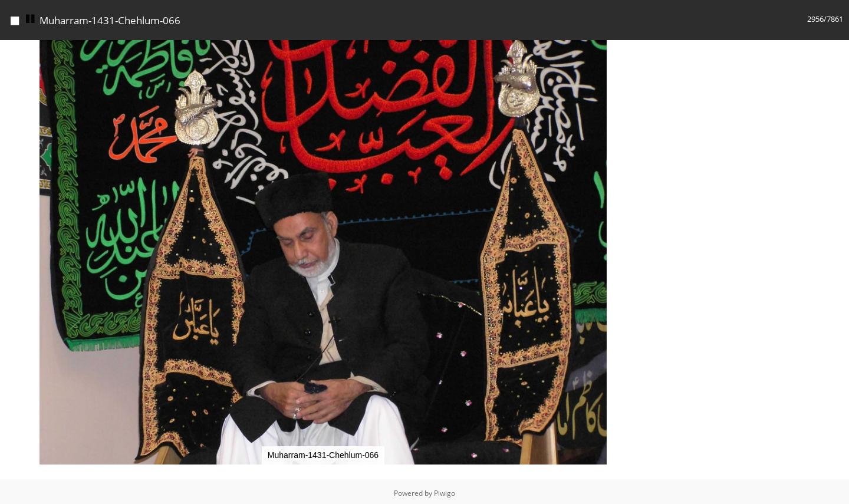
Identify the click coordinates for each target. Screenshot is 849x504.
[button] (636, 51)
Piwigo (445, 493)
